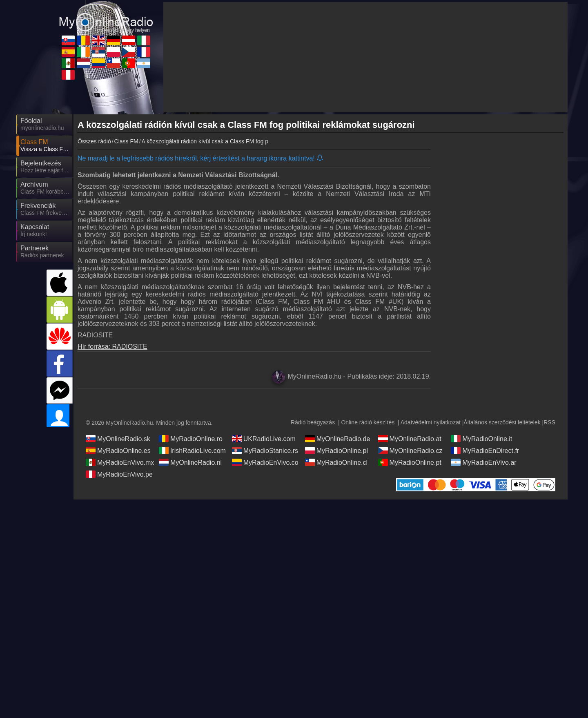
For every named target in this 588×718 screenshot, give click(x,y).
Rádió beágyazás (313, 422)
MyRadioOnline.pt (410, 462)
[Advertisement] (502, 276)
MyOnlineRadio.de (338, 439)
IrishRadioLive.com (192, 450)
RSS (549, 422)
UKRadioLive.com (264, 439)
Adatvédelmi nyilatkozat (431, 422)
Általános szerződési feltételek (502, 422)
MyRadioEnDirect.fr (485, 450)
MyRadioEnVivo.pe (119, 474)
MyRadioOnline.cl (336, 462)
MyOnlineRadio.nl (190, 462)
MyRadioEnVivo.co (265, 462)
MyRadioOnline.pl (336, 450)
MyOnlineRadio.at (410, 439)
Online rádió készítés (368, 422)
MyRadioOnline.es (118, 450)
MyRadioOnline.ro (191, 439)
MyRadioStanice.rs (265, 450)
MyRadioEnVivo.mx (120, 462)
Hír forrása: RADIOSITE (112, 347)
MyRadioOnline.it (481, 439)
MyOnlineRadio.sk (118, 439)
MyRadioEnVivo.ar (483, 462)
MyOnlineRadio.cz (410, 450)
